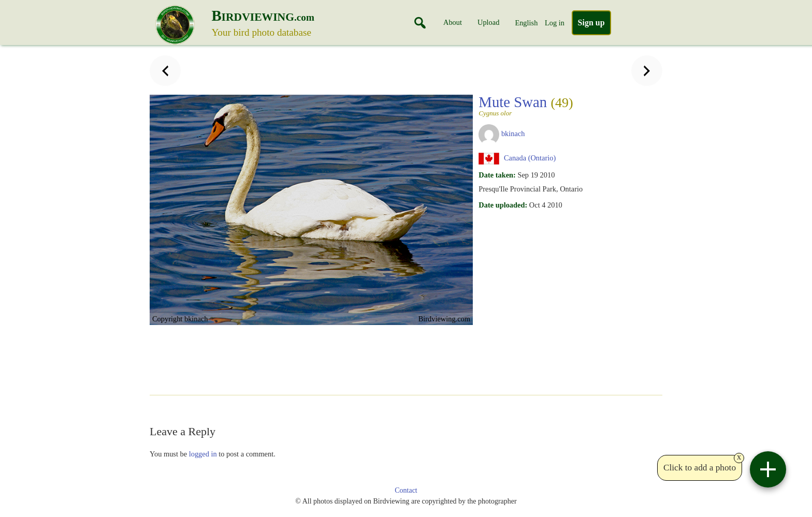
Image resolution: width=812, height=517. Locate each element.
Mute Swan (529, 105)
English (526, 23)
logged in (203, 454)
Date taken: (497, 175)
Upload (488, 22)
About (453, 22)
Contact (406, 490)
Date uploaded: (503, 205)
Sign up (591, 23)
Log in (555, 23)
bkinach (513, 134)
